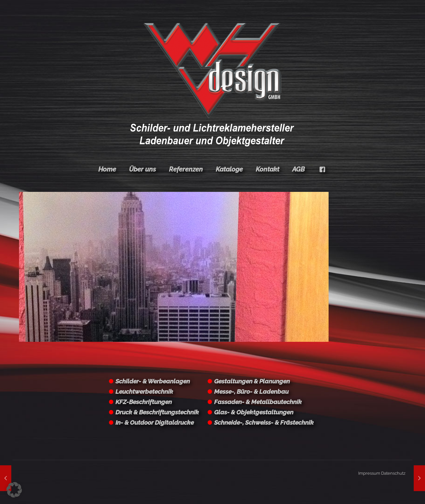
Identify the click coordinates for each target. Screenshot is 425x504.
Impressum (369, 473)
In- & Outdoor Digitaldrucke (155, 422)
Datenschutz (393, 473)
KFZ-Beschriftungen (144, 402)
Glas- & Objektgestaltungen (254, 412)
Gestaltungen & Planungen (252, 381)
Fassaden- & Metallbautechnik (258, 402)
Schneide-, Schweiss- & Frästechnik (264, 422)
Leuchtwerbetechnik (144, 391)
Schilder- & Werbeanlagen (153, 381)
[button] (14, 490)
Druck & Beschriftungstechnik (157, 412)
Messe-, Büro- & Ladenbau (251, 391)
